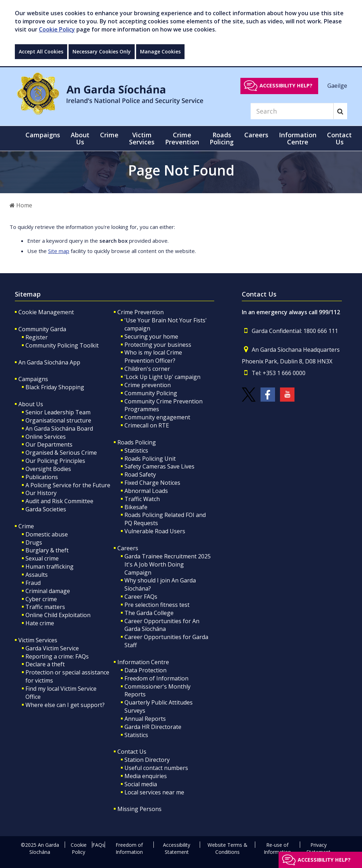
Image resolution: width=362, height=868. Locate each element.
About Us (31, 404)
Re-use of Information (277, 848)
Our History (41, 493)
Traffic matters (45, 607)
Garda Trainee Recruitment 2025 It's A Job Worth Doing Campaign (168, 564)
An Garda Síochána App (49, 362)
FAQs (98, 845)
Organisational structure (58, 420)
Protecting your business (158, 345)
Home (21, 205)
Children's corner (147, 369)
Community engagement (157, 417)
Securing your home (151, 337)
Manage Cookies (160, 51)
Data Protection (145, 670)
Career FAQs (141, 597)
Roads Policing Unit (150, 459)
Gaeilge (337, 85)
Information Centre (143, 662)
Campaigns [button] (43, 135)
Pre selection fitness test (157, 605)
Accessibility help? (286, 85)
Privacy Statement (319, 848)
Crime (26, 526)
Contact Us (132, 752)
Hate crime (40, 623)
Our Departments (49, 444)
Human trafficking (49, 567)
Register (37, 337)
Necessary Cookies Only (102, 51)
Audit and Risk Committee (59, 501)
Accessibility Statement (177, 848)
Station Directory (147, 760)
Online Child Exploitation (58, 615)
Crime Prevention (141, 312)
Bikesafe (136, 507)
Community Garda (42, 329)
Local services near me (154, 792)
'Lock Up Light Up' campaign (162, 377)
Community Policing (151, 393)
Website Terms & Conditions (227, 848)
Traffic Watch (142, 499)
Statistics (136, 450)
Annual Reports (145, 719)
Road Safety (140, 475)
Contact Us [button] (339, 138)
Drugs (34, 542)
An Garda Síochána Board (59, 429)
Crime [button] (109, 135)
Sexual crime (42, 558)
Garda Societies (46, 509)
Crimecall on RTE (147, 425)
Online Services (46, 437)
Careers (128, 548)
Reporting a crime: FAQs (57, 656)
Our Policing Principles (55, 461)
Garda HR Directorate (153, 727)
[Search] (292, 111)
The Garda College (149, 613)
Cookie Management (46, 312)
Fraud (33, 583)
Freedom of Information (156, 678)
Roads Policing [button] (222, 138)
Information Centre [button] (298, 138)
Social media (141, 784)
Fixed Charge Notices (152, 483)
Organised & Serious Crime (61, 453)
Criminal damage (48, 591)
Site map (59, 251)
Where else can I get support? (65, 705)
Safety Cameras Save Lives (159, 466)
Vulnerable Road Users (155, 531)
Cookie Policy (57, 29)
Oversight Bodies (48, 469)
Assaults (37, 575)
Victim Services (38, 640)
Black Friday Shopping (55, 387)
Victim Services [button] (142, 138)
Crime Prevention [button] (182, 138)
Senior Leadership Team (58, 412)
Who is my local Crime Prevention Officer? (153, 357)
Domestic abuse (47, 534)
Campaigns (33, 379)
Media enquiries (146, 776)
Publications (42, 477)
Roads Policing (137, 442)
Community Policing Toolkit (62, 345)
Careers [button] (256, 135)
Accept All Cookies (41, 51)
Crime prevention (148, 385)
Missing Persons (139, 809)
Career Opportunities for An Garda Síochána (162, 625)
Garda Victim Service (52, 648)
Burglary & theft (47, 550)
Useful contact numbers (156, 768)
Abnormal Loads (146, 491)
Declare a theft (45, 664)
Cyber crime (41, 599)
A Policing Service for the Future (68, 485)
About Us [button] (80, 138)
